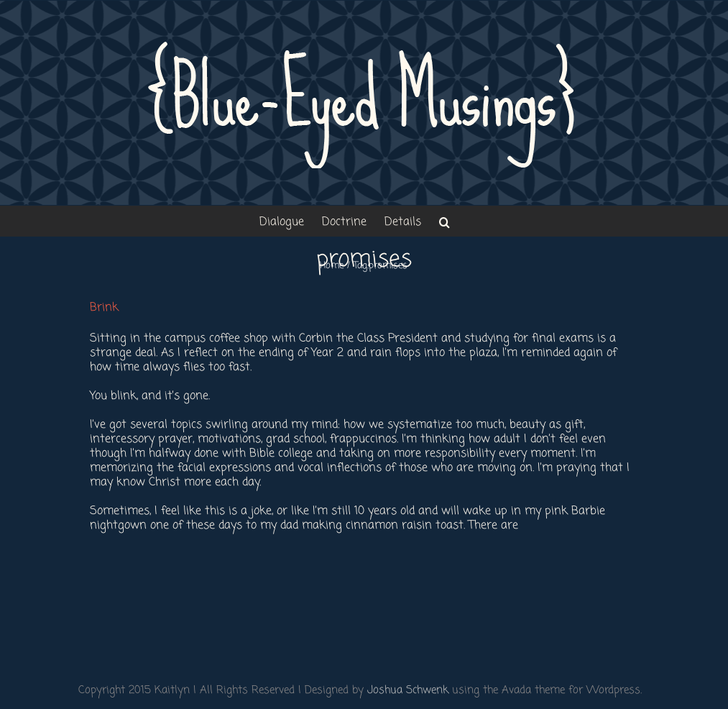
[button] (444, 221)
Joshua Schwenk (408, 690)
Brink (104, 308)
